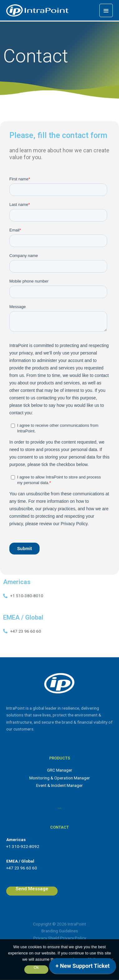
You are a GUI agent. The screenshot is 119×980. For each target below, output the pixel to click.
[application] (83, 968)
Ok (36, 968)
